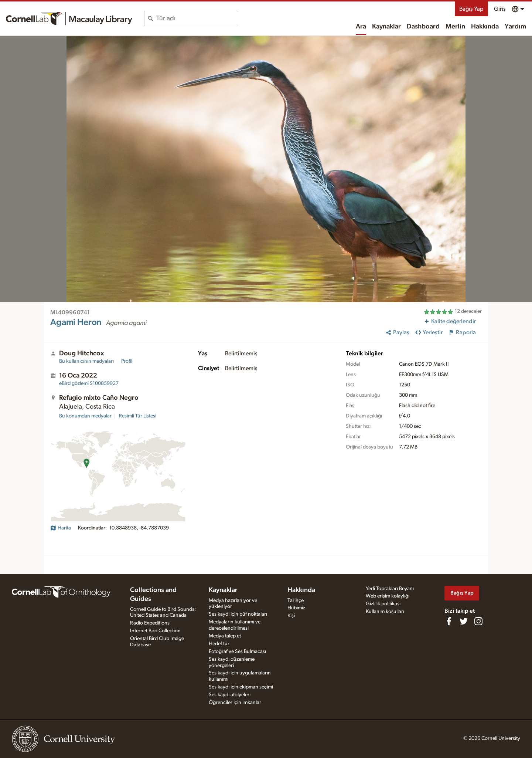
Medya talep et (225, 636)
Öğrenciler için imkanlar (235, 703)
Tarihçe (296, 600)
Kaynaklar (386, 27)
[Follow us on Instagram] (478, 621)
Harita (61, 528)
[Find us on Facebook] (449, 621)
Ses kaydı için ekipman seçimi (241, 687)
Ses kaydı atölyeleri (230, 695)
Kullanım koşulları (385, 612)
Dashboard (423, 27)
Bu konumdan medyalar (85, 416)
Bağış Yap (471, 9)
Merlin (455, 27)
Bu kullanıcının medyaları (86, 361)
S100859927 (89, 383)
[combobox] (197, 18)
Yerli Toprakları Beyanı (390, 589)
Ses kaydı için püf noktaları (238, 614)
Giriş (500, 9)
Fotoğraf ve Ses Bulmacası (237, 652)
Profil (127, 361)
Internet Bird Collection (155, 631)
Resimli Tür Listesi (138, 416)
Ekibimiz (296, 608)
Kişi (291, 616)
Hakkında (485, 27)
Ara (361, 27)
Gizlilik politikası (383, 604)
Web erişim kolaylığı (388, 596)
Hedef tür (219, 644)
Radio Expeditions (150, 623)
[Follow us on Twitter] (464, 621)
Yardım (515, 27)
